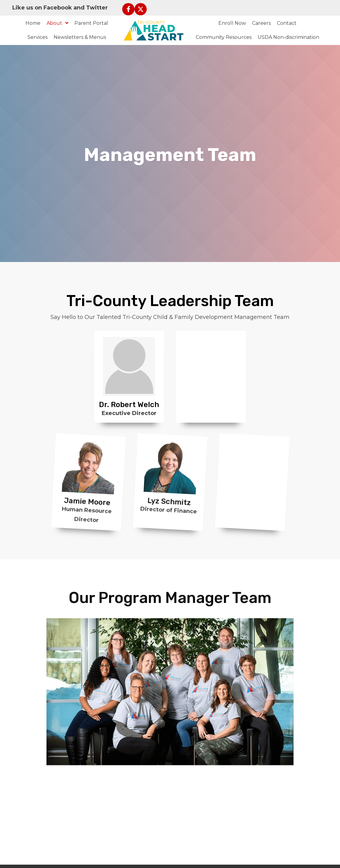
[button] (128, 9)
